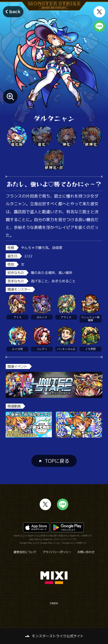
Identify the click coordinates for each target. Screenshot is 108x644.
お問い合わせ (86, 552)
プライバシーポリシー (57, 552)
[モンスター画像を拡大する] (10, 97)
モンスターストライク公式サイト (58, 636)
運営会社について (25, 552)
